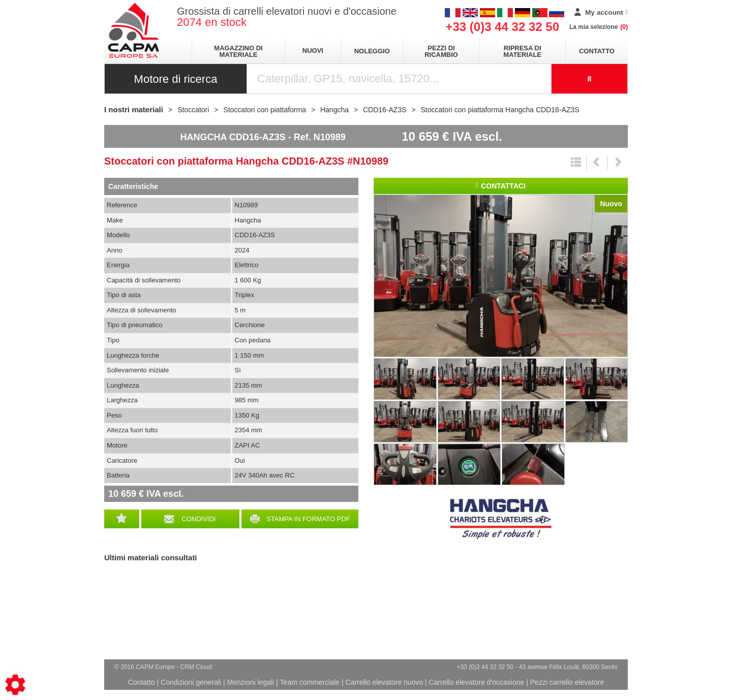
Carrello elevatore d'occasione (476, 682)
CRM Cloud (196, 667)
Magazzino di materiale (238, 51)
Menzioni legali (251, 682)
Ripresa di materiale (522, 51)
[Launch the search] (590, 79)
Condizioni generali (191, 682)
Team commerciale (310, 682)
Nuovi (313, 51)
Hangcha (501, 519)
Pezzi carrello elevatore (567, 682)
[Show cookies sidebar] (15, 685)
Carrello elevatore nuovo (385, 682)
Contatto (597, 51)
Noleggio (372, 51)
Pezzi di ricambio (441, 51)
